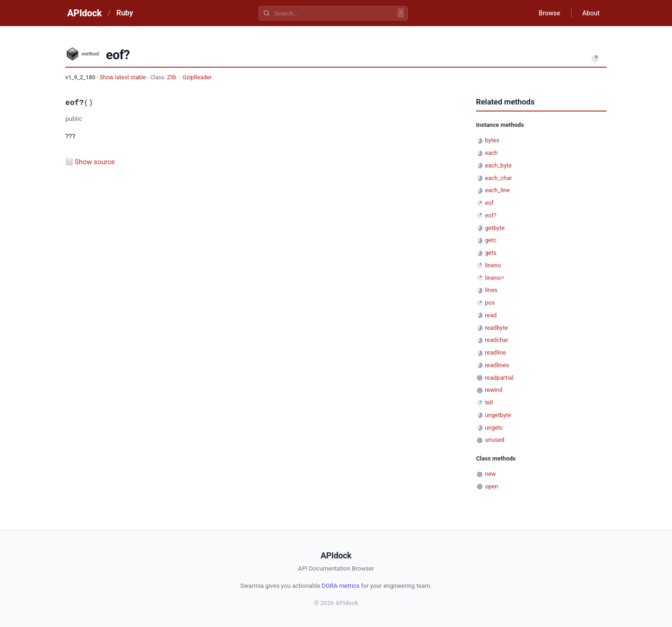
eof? (491, 215)
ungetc (494, 428)
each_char (498, 178)
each (491, 153)
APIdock (84, 13)
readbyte (496, 328)
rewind (494, 390)
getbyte (495, 228)
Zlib (172, 77)
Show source (95, 162)
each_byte (498, 165)
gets (491, 253)
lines (491, 290)
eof (489, 203)
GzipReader (197, 77)
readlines (497, 365)
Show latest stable (124, 77)
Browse (548, 13)
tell (489, 402)
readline (495, 352)
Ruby (125, 13)
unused (495, 440)
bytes (492, 140)
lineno (493, 265)
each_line (497, 190)
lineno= (494, 278)
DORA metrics (341, 586)
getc (491, 240)
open (491, 486)
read (491, 315)
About (590, 13)
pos (490, 303)
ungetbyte (498, 415)
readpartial (499, 378)
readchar (497, 340)
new (490, 474)
